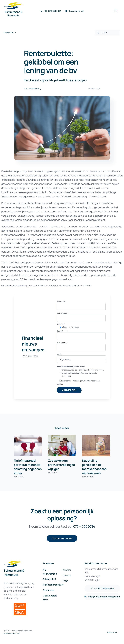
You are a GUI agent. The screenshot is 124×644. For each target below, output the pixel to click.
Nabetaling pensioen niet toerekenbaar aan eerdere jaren (94, 467)
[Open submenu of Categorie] (15, 32)
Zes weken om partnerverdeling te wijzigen (61, 465)
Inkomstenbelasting (33, 88)
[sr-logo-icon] (14, 4)
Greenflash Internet (12, 633)
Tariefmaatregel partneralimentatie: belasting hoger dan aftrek (28, 467)
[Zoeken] (107, 33)
